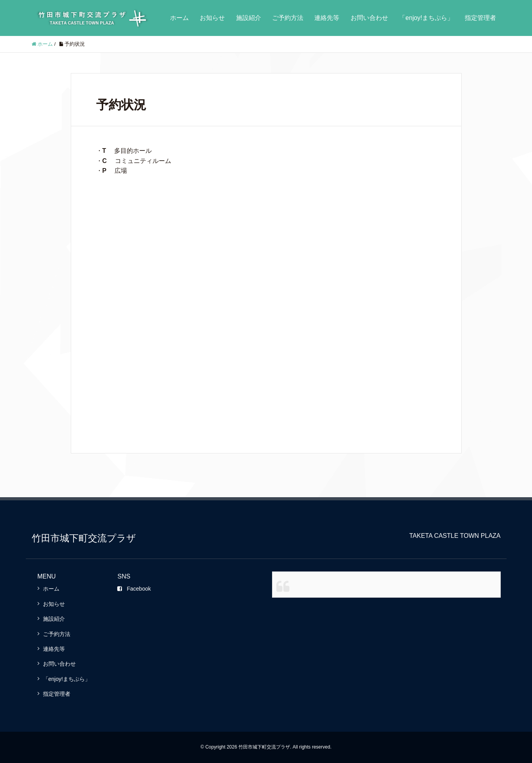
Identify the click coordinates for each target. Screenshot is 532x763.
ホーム (179, 18)
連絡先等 (327, 18)
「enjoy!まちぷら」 (426, 18)
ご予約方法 (288, 18)
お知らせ (212, 18)
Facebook (134, 589)
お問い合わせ (369, 18)
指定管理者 (480, 18)
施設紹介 (249, 18)
